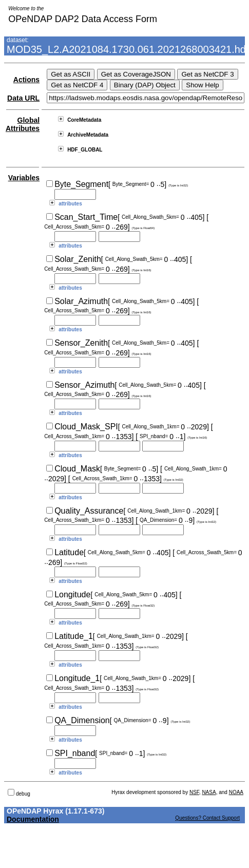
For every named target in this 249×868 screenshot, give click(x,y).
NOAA (236, 792)
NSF (194, 792)
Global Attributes (23, 124)
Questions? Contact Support (207, 818)
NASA (209, 792)
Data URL (23, 98)
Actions (26, 80)
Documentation (33, 819)
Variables (24, 178)
